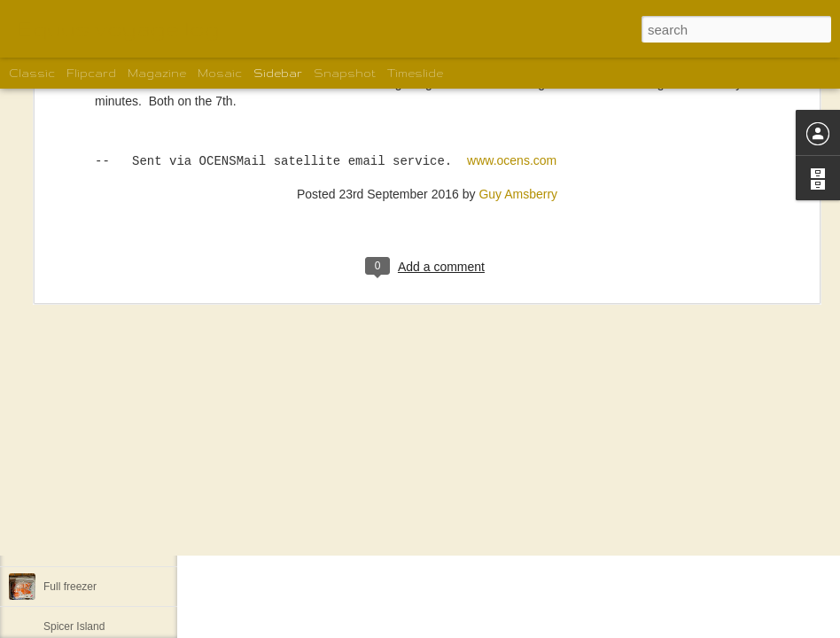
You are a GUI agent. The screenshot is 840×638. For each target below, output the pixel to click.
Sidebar (278, 73)
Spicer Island (74, 626)
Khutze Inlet (71, 467)
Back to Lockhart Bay (93, 427)
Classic (32, 73)
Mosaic (220, 73)
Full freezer (70, 587)
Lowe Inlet (68, 507)
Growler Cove (76, 268)
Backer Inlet (71, 547)
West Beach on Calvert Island (113, 347)
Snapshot (345, 73)
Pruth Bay (67, 387)
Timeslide (415, 73)
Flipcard (91, 73)
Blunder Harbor (79, 307)
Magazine (157, 73)
